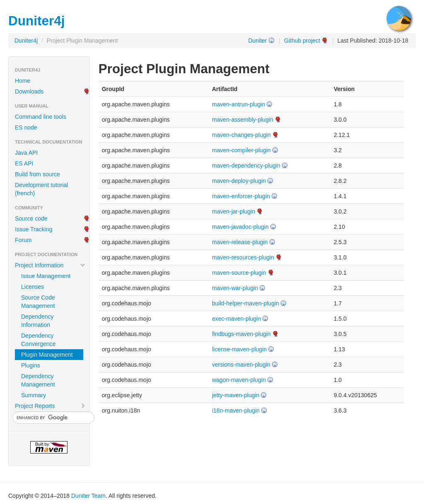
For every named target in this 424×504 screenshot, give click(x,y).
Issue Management (46, 276)
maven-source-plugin (239, 273)
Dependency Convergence (38, 340)
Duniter (257, 41)
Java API (26, 153)
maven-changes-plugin (241, 135)
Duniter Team (88, 496)
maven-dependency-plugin (246, 166)
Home (23, 81)
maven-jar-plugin (234, 211)
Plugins (31, 365)
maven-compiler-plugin (241, 150)
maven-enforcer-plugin (241, 196)
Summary (34, 395)
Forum (23, 240)
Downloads (29, 91)
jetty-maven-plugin (236, 395)
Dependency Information (37, 321)
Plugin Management (47, 355)
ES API (24, 163)
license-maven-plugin (239, 349)
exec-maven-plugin (236, 319)
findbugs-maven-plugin (241, 334)
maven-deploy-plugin (239, 181)
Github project (302, 41)
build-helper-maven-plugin (246, 303)
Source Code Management (38, 302)
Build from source (37, 174)
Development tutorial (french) (41, 189)
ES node (26, 127)
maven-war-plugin (235, 288)
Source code (31, 218)
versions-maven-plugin (241, 365)
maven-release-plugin (240, 242)
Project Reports (50, 406)
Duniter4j (26, 41)
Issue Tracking (34, 229)
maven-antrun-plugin (238, 104)
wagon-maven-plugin (239, 380)
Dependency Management (38, 380)
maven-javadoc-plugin (240, 227)
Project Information (50, 265)
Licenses (33, 287)
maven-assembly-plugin (243, 120)
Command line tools (41, 117)
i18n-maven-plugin (236, 410)
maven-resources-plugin (243, 257)
